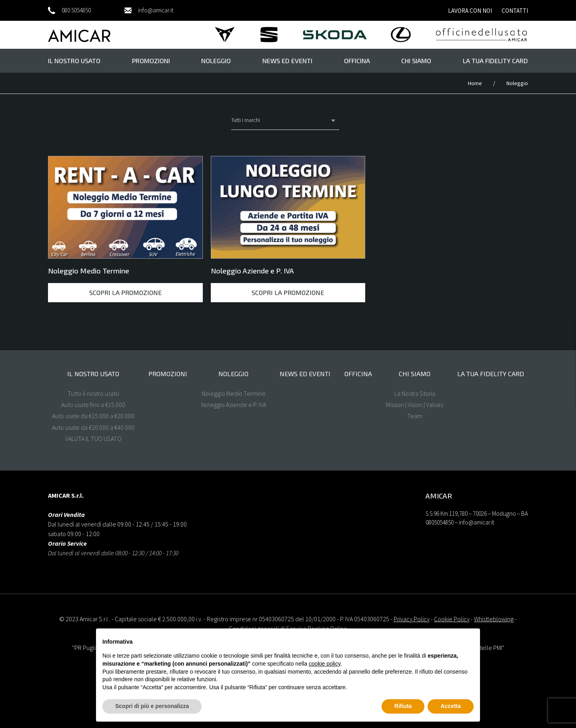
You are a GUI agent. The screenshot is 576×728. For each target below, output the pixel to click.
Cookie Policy (452, 619)
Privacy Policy (412, 619)
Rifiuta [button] (403, 706)
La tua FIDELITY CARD (495, 61)
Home (476, 83)
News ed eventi (287, 61)
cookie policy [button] (325, 664)
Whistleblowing (494, 619)
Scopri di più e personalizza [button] (152, 706)
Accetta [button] (451, 706)
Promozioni (151, 61)
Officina (357, 61)
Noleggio (216, 61)
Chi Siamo (416, 61)
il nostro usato (74, 61)
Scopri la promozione (125, 292)
